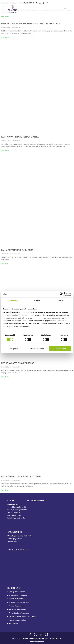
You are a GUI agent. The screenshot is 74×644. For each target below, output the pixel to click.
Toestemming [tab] (13, 301)
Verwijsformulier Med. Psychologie (22, 616)
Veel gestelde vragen (17, 592)
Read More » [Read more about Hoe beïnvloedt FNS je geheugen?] (5, 377)
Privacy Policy (55, 638)
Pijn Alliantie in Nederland (19, 613)
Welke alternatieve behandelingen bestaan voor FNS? (30, 24)
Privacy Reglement (16, 606)
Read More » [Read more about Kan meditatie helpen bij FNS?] (5, 264)
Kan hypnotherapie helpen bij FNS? (20, 137)
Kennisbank (14, 623)
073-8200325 (30, 3)
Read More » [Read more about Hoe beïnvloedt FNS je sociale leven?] (5, 490)
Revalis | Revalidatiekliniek (34, 638)
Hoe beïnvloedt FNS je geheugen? (19, 363)
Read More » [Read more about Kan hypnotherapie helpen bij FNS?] (5, 151)
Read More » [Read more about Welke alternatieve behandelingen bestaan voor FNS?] (5, 37)
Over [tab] (61, 301)
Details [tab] (37, 301)
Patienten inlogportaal (18, 609)
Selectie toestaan (37, 349)
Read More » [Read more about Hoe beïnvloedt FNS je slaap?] (5, 16)
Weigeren (14, 349)
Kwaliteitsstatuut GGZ (17, 599)
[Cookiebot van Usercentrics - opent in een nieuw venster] (61, 294)
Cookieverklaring (37, 641)
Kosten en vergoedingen (18, 620)
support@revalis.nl (44, 3)
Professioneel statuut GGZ (19, 602)
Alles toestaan (60, 349)
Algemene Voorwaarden (18, 595)
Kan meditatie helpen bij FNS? (17, 250)
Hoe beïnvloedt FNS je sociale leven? (21, 476)
